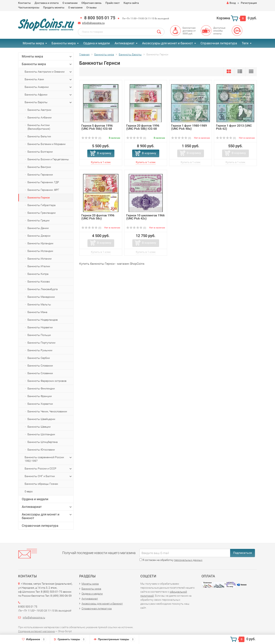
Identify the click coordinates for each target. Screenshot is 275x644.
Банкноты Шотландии (41, 434)
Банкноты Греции (38, 220)
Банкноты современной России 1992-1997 (49, 459)
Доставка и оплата (47, 3)
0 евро (29, 491)
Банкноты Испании (40, 259)
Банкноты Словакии (40, 366)
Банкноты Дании (38, 228)
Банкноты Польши (39, 335)
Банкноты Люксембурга (43, 289)
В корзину (104, 153)
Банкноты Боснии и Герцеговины (48, 159)
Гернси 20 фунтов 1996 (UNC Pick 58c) (98, 217)
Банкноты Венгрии (39, 167)
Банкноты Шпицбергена (43, 442)
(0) (91, 138)
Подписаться (243, 553)
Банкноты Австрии (39, 110)
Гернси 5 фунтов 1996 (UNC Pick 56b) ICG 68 (97, 127)
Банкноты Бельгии (39, 136)
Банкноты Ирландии (40, 243)
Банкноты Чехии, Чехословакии (47, 411)
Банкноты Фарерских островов (47, 381)
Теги (245, 43)
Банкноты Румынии (40, 350)
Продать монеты (54, 7)
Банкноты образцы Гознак (41, 484)
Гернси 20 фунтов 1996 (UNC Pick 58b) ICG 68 (143, 127)
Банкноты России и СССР (49, 469)
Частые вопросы (29, 7)
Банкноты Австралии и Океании (49, 72)
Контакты (24, 3)
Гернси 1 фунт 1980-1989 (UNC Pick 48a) (189, 127)
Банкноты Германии (40, 175)
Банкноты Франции (40, 396)
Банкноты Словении (40, 373)
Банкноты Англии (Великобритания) (39, 127)
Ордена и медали (97, 43)
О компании (70, 3)
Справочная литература (219, 43)
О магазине (75, 7)
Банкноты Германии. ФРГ (43, 190)
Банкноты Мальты (39, 304)
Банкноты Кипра (38, 274)
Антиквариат (125, 43)
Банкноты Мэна (37, 312)
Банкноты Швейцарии (41, 419)
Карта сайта (131, 3)
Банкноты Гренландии (42, 213)
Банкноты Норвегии (40, 327)
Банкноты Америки (49, 87)
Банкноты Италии (39, 266)
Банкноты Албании (40, 117)
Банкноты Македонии (41, 297)
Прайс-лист (113, 3)
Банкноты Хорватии (40, 404)
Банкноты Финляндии (41, 388)
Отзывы (91, 7)
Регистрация (249, 3)
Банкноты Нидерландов (43, 320)
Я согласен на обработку (171, 560)
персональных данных (188, 560)
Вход (231, 3)
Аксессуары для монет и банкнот (167, 43)
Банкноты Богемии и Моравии (47, 144)
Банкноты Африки (49, 95)
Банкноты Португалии (41, 343)
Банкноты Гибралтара (42, 205)
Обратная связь (91, 3)
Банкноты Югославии (41, 450)
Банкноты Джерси (39, 236)
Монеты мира (33, 43)
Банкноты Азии (49, 79)
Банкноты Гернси (39, 197)
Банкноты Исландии (40, 251)
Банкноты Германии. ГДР (43, 182)
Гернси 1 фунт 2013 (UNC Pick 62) (234, 127)
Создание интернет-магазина (36, 631)
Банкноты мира (64, 43)
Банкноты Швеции (39, 427)
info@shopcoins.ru (93, 23)
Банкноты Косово (39, 282)
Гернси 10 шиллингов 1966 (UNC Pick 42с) (145, 217)
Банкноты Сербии (39, 358)
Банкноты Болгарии (40, 152)
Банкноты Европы (49, 102)
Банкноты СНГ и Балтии (49, 476)
